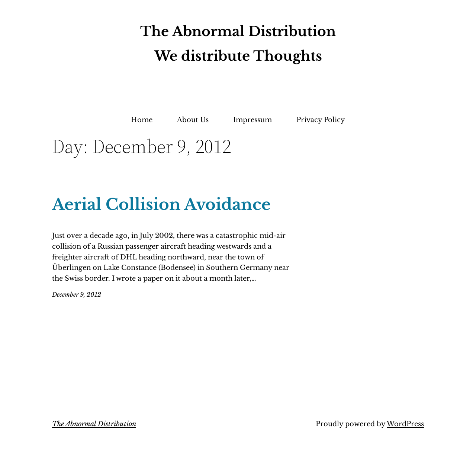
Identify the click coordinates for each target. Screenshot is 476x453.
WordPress (405, 424)
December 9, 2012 (77, 294)
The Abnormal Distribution (238, 31)
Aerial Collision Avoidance (161, 204)
